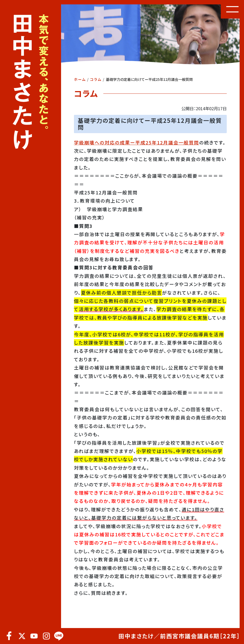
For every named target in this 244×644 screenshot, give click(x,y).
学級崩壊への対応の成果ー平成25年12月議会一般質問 (137, 142)
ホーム (80, 79)
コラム (96, 79)
